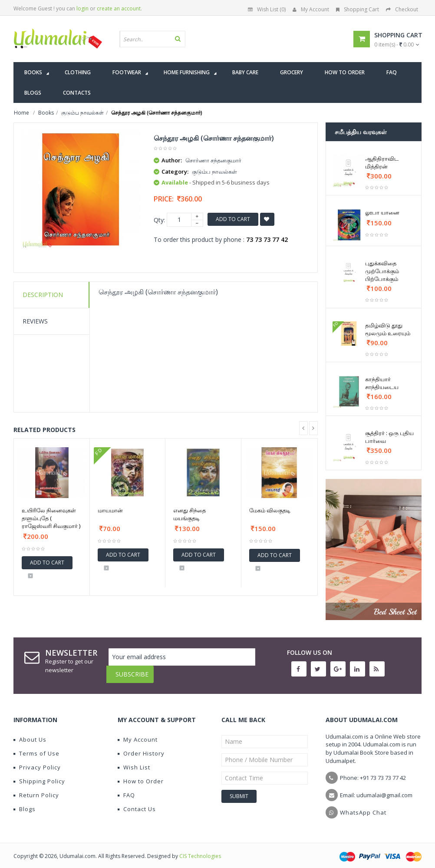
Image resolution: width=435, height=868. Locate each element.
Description (43, 295)
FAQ (126, 789)
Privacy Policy (37, 761)
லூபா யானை (382, 212)
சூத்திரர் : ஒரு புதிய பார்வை (389, 437)
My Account (311, 9)
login (82, 8)
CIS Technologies (200, 850)
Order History (141, 747)
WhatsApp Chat (363, 806)
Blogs (25, 802)
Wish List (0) (267, 9)
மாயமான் (110, 510)
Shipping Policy (39, 775)
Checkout (402, 9)
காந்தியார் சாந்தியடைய (382, 383)
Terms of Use (36, 747)
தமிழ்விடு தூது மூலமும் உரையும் (388, 329)
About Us (30, 733)
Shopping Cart (358, 9)
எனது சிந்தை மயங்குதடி (189, 514)
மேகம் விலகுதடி (270, 510)
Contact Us (137, 802)
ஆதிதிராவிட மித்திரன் (382, 162)
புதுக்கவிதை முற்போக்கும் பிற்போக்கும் (382, 271)
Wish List (134, 761)
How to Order (141, 775)
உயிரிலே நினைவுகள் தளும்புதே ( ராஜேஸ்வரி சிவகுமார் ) (51, 518)
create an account (119, 8)
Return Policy (36, 789)
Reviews (35, 321)
